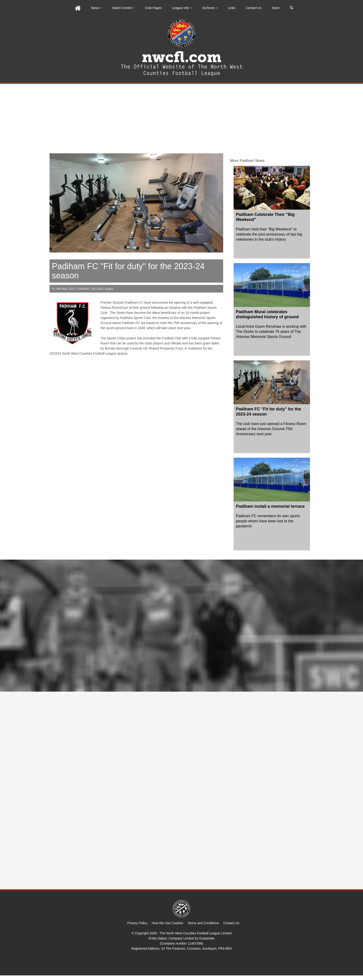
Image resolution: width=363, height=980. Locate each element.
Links (232, 8)
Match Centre (124, 8)
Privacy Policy (137, 923)
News (97, 8)
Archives (210, 8)
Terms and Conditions (203, 923)
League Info (182, 8)
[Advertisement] (181, 119)
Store (276, 8)
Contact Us (254, 8)
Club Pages (153, 8)
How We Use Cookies (167, 923)
